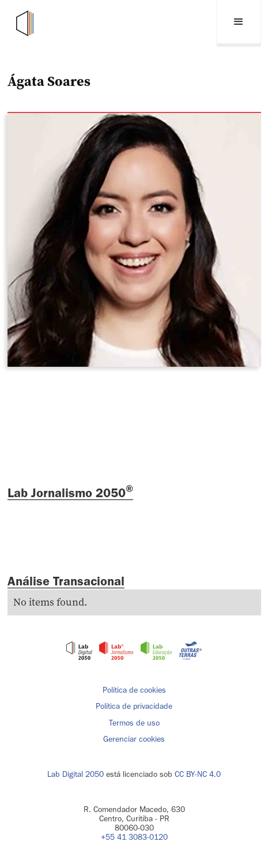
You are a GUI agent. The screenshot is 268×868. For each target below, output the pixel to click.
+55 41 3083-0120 (134, 837)
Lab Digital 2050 (76, 774)
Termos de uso (134, 723)
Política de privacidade (134, 707)
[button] (239, 23)
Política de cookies (134, 690)
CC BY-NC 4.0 (198, 774)
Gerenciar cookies (134, 739)
